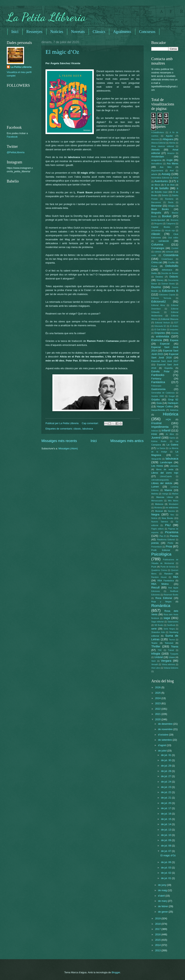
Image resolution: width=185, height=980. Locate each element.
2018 (158, 924)
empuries (174, 330)
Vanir (153, 661)
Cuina (154, 266)
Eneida (175, 333)
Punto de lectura (168, 567)
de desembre (166, 724)
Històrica (171, 414)
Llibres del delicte (162, 483)
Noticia (154, 518)
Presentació (156, 547)
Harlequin (173, 403)
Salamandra (173, 622)
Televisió (169, 643)
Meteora (159, 504)
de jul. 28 (166, 771)
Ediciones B (170, 291)
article (154, 174)
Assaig (166, 174)
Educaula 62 (160, 326)
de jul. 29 (166, 766)
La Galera (172, 445)
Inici (15, 32)
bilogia (171, 206)
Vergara (166, 661)
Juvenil (156, 437)
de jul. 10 (166, 835)
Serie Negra (169, 629)
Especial (165, 344)
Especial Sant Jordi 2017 (165, 361)
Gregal (172, 396)
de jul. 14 (166, 824)
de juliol (163, 751)
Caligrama (171, 224)
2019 (158, 918)
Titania (175, 647)
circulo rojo (170, 231)
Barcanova (156, 202)
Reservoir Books (171, 595)
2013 (158, 950)
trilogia (156, 653)
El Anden (174, 326)
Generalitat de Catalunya (163, 393)
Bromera (174, 220)
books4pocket (158, 220)
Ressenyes (34, 32)
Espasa (174, 340)
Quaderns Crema (159, 570)
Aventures (161, 181)
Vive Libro (156, 668)
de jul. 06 (166, 862)
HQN (168, 419)
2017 (158, 929)
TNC (160, 650)
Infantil (166, 430)
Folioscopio (156, 386)
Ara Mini (166, 167)
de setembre (165, 740)
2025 (158, 693)
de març (163, 901)
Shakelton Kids (158, 632)
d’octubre (164, 735)
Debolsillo (172, 266)
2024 (158, 698)
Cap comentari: (90, 423)
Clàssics (99, 32)
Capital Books (161, 227)
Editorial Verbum (162, 323)
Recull (155, 587)
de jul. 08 (166, 846)
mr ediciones (172, 508)
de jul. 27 (166, 776)
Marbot (175, 494)
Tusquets (174, 654)
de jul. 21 (166, 798)
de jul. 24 (166, 782)
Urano (172, 657)
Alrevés (155, 150)
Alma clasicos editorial (163, 146)
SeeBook (171, 625)
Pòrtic (171, 543)
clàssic (77, 429)
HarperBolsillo (158, 410)
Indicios (155, 431)
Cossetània (171, 255)
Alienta (172, 143)
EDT (176, 323)
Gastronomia (158, 389)
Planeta (174, 536)
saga (167, 618)
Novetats (78, 32)
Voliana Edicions (171, 668)
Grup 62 (173, 400)
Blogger (116, 972)
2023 (158, 703)
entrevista (163, 336)
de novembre (166, 729)
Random (169, 574)
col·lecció (164, 241)
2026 (158, 687)
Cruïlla (171, 262)
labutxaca (88, 429)
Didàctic (174, 277)
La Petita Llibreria (46, 17)
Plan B (162, 536)
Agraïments (122, 32)
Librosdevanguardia (160, 480)
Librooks (174, 466)
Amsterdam (158, 157)
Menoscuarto (157, 501)
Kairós (172, 438)
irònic (154, 434)
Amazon (171, 153)
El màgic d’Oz (62, 52)
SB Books (159, 625)
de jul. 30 (166, 760)
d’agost (162, 745)
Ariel (172, 171)
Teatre (154, 643)
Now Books (168, 518)
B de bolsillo (160, 188)
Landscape (166, 462)
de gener (163, 912)
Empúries (160, 333)
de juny (162, 885)
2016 (158, 934)
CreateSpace (167, 259)
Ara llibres (172, 163)
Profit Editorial (161, 550)
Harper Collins (165, 406)
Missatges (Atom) (68, 448)
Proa (169, 546)
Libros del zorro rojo (165, 473)
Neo (172, 515)
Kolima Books (159, 441)
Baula (171, 202)
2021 (158, 714)
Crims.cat (156, 262)
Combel (175, 248)
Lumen (155, 487)
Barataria (169, 199)
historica (174, 410)
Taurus (172, 640)
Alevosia (155, 139)
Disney (160, 280)
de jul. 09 (166, 840)
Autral (176, 178)
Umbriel (159, 657)
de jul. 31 (166, 755)
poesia (155, 543)
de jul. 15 (166, 819)
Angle (169, 160)
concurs (170, 252)
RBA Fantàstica (166, 581)
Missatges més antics (127, 441)
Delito (154, 273)
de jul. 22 (166, 792)
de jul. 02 (166, 873)
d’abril (162, 896)
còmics (158, 252)
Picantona (172, 532)
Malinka (155, 494)
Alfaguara (168, 139)
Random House (159, 577)
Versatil (155, 664)
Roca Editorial (164, 598)
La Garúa (161, 448)
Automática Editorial (160, 178)
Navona (171, 511)
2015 (158, 940)
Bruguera (158, 224)
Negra (155, 514)
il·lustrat (156, 423)
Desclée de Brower (170, 273)
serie (154, 629)
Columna (157, 244)
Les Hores (157, 466)
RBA (176, 577)
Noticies (57, 32)
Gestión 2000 (158, 396)
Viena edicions (168, 664)
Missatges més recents (59, 441)
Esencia (157, 340)
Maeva (168, 490)
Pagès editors (158, 529)
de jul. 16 (166, 814)
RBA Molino (160, 584)
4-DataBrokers (158, 132)
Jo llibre (170, 434)
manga (165, 494)
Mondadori (174, 504)
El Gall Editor (160, 330)
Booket (167, 216)
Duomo (156, 287)
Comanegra (158, 248)
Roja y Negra (161, 602)
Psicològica (161, 554)
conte (154, 255)
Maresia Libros (165, 497)
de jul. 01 (166, 878)
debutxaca (167, 270)
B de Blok (170, 185)
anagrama (156, 160)
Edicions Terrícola (161, 298)
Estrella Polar (160, 371)
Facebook (12, 137)
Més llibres (173, 501)
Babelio (165, 195)
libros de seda (165, 469)
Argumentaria (157, 171)
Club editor (173, 238)
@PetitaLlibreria (16, 152)
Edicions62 (159, 301)
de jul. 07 (166, 851)
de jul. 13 (166, 830)
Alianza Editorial (158, 143)
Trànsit (171, 650)
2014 (158, 945)
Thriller (156, 646)
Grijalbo (156, 400)
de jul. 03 (166, 868)
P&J (168, 525)
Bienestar (156, 206)
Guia (159, 403)
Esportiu (169, 368)
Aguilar (169, 136)
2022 (158, 709)
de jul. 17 (166, 808)
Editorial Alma (158, 305)
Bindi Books (160, 209)
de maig (163, 890)
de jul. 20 (166, 803)
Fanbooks (158, 375)
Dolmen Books (168, 284)
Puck (154, 567)
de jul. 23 (166, 787)
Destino (159, 277)
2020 (158, 719)
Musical (159, 511)
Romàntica (161, 606)
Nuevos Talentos (160, 522)
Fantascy (156, 379)
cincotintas (156, 231)
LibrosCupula (166, 476)
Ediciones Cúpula (167, 295)
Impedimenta (160, 427)
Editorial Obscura (170, 319)
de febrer (163, 906)
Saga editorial (157, 622)
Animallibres (157, 164)
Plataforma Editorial (166, 540)
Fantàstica (158, 382)
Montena (158, 508)
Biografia (156, 213)
